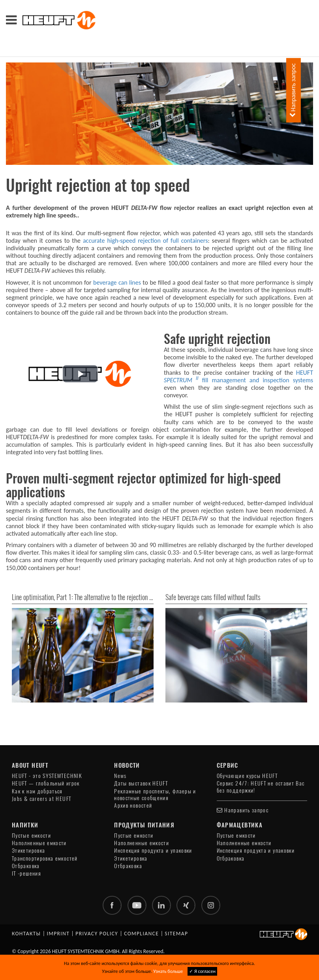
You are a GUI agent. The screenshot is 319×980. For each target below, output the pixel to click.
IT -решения (26, 873)
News (120, 776)
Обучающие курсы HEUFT (247, 776)
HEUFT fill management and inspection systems (238, 376)
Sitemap (176, 934)
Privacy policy (97, 934)
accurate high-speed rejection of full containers (145, 241)
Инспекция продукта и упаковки (153, 851)
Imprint (58, 934)
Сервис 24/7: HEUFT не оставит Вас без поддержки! (261, 787)
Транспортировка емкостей (45, 858)
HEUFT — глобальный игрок (46, 783)
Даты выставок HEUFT (141, 783)
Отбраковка (26, 866)
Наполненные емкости (39, 843)
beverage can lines (117, 282)
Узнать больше (168, 971)
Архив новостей (133, 805)
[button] (80, 374)
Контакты (26, 934)
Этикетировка (28, 851)
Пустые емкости (31, 836)
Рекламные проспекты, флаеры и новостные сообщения (155, 795)
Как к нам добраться (37, 791)
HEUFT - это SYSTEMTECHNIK (47, 776)
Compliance (141, 934)
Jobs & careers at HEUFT (41, 799)
